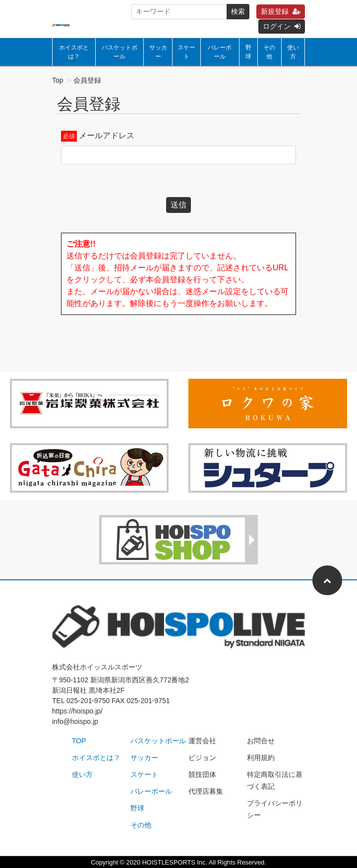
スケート (186, 52)
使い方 (293, 52)
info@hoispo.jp (75, 721)
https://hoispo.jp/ (77, 711)
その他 (269, 52)
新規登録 (281, 11)
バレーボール (220, 52)
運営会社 (202, 741)
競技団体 (202, 774)
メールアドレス (107, 135)
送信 (178, 205)
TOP (79, 741)
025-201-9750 (88, 701)
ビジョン (202, 758)
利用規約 (261, 758)
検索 (238, 11)
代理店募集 (206, 791)
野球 (248, 52)
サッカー (158, 52)
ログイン (282, 26)
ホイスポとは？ (74, 52)
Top (58, 80)
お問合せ (261, 741)
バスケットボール (119, 52)
